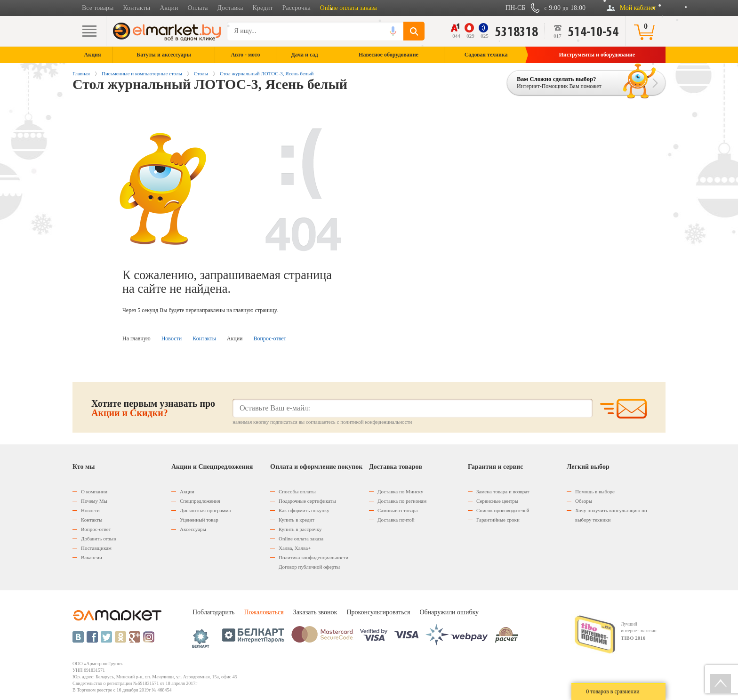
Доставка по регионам (402, 501)
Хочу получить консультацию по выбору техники (611, 515)
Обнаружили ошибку (449, 612)
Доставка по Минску (400, 491)
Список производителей (503, 510)
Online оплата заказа (349, 8)
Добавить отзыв (98, 539)
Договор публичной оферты (309, 567)
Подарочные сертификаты (307, 501)
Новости (172, 338)
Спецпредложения (200, 501)
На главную (136, 338)
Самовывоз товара (397, 510)
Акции (169, 8)
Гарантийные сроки (498, 520)
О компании (94, 491)
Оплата (198, 8)
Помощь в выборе (595, 491)
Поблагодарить (213, 612)
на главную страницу (252, 310)
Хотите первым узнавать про (153, 408)
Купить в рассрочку (300, 529)
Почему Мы (94, 501)
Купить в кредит (297, 520)
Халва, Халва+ (295, 548)
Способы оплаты (297, 491)
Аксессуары (193, 529)
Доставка (230, 8)
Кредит (263, 8)
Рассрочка (297, 8)
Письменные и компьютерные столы (142, 73)
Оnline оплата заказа (301, 539)
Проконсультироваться (378, 612)
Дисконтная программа (205, 510)
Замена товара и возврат (503, 491)
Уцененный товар (199, 520)
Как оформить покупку (304, 510)
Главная (81, 73)
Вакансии (92, 557)
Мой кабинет (638, 8)
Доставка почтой (396, 520)
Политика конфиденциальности (313, 557)
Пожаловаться (264, 612)
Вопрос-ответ (270, 338)
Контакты (136, 8)
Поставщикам (96, 548)
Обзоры (584, 501)
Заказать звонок (315, 612)
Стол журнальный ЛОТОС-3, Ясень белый (267, 73)
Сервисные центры (497, 501)
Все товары (98, 8)
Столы (201, 73)
